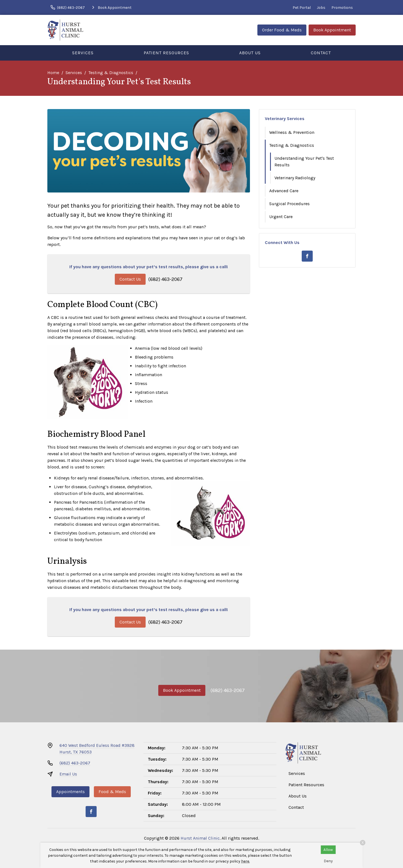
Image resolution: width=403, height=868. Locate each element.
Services (83, 53)
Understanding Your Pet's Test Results (304, 162)
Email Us (68, 774)
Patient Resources (166, 53)
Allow (328, 850)
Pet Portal (302, 8)
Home (53, 73)
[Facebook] (307, 256)
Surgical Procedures (289, 204)
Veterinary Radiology (295, 178)
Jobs (321, 8)
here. (245, 861)
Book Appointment (332, 30)
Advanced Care (284, 191)
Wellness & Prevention (292, 132)
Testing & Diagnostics (111, 73)
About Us (250, 53)
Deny (328, 861)
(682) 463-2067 (165, 279)
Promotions (342, 8)
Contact (321, 53)
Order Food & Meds (282, 30)
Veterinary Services (285, 119)
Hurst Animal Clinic (200, 838)
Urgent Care (281, 217)
